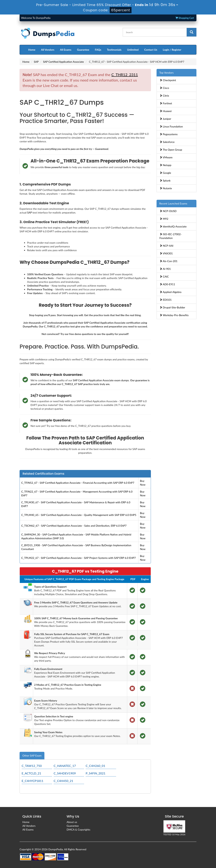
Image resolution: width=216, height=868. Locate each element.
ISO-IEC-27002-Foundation (171, 236)
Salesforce (167, 142)
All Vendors (48, 50)
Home (32, 50)
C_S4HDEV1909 (65, 773)
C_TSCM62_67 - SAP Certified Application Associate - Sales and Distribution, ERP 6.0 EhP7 (74, 526)
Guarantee (83, 50)
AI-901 (165, 269)
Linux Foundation (171, 126)
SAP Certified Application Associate (64, 62)
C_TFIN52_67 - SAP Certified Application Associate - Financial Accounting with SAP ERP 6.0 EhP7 (78, 483)
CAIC (164, 276)
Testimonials (114, 50)
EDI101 (166, 300)
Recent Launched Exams (173, 203)
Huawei (166, 111)
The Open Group (171, 150)
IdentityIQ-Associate (173, 226)
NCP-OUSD (168, 211)
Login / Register (172, 50)
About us (72, 822)
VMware (166, 157)
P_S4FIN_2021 (95, 773)
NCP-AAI (167, 246)
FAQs (98, 50)
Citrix (164, 96)
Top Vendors (167, 73)
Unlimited (133, 50)
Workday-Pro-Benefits (174, 315)
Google (165, 173)
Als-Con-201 (169, 261)
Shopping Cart (185, 18)
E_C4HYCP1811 (33, 781)
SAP (36, 62)
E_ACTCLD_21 (31, 773)
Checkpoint (168, 80)
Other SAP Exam (32, 755)
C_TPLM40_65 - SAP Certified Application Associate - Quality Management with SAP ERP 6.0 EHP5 (79, 515)
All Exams (66, 50)
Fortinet (166, 103)
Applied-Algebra (170, 292)
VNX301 (166, 253)
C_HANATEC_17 (65, 766)
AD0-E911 (167, 284)
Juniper (165, 119)
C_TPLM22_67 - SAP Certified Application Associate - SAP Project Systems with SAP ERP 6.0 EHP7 (79, 558)
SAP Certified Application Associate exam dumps (101, 380)
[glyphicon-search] (192, 32)
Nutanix (166, 188)
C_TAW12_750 (32, 766)
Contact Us (151, 50)
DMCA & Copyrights (78, 829)
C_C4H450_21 (63, 781)
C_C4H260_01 (95, 766)
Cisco (164, 88)
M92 (164, 219)
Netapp (165, 165)
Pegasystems (169, 134)
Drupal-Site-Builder (172, 307)
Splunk (165, 180)
